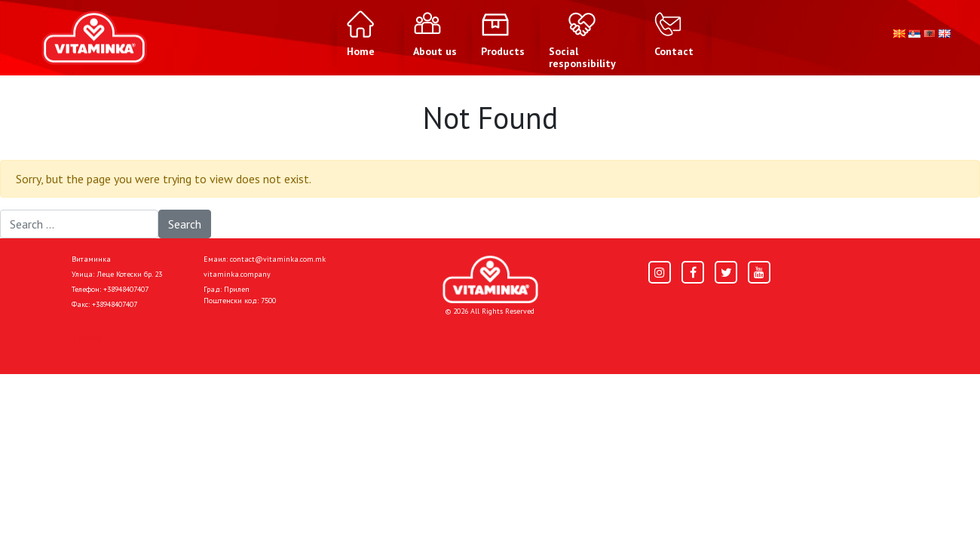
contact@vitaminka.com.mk (278, 259)
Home (87, 338)
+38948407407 (126, 289)
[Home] (490, 279)
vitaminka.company (237, 274)
